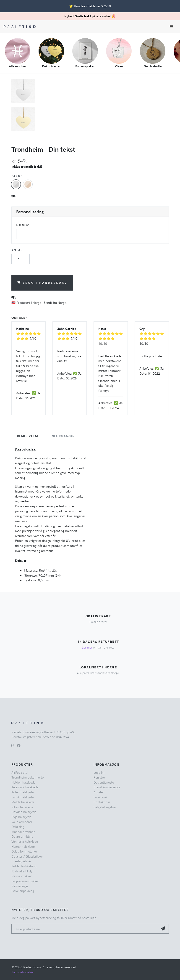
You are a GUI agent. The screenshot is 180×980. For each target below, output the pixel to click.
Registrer (100, 777)
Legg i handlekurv (42, 282)
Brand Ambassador (107, 787)
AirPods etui (20, 772)
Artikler (99, 792)
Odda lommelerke (24, 851)
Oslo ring (18, 826)
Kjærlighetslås (21, 861)
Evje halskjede (21, 817)
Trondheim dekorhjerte (27, 777)
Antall (18, 250)
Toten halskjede (22, 792)
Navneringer (20, 886)
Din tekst (22, 225)
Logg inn (99, 772)
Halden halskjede (23, 782)
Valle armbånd (22, 822)
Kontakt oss (102, 802)
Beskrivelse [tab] (28, 436)
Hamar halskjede (23, 846)
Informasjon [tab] (63, 436)
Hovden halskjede (24, 812)
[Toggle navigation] (172, 27)
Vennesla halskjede (25, 841)
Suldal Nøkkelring (24, 866)
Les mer (87, 647)
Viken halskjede (22, 807)
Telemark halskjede (25, 787)
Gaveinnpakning (23, 891)
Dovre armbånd (22, 836)
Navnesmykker (22, 876)
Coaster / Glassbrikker (27, 856)
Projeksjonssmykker (25, 881)
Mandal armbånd (23, 832)
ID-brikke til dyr (22, 871)
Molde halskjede (23, 802)
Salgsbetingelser (105, 807)
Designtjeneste (104, 782)
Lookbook (100, 797)
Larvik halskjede (22, 797)
